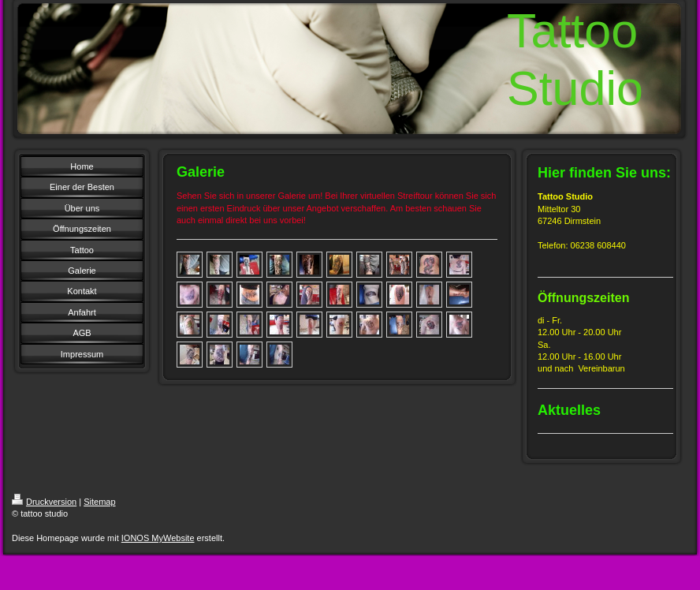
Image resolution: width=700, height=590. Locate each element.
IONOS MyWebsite (158, 538)
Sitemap (99, 502)
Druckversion (44, 502)
